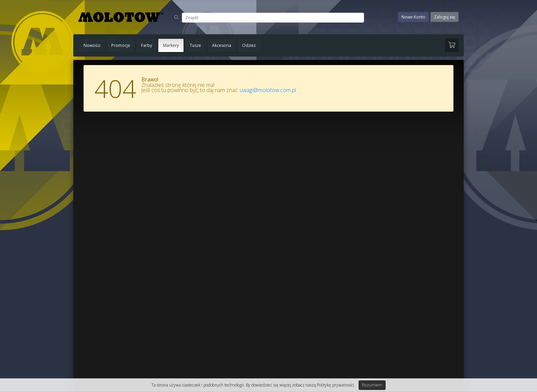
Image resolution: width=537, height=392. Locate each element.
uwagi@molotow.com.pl (268, 90)
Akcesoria (222, 45)
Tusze (195, 45)
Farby (147, 45)
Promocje (121, 45)
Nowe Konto (413, 17)
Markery (171, 45)
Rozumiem (372, 385)
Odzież (249, 45)
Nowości (92, 45)
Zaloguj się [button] (445, 17)
